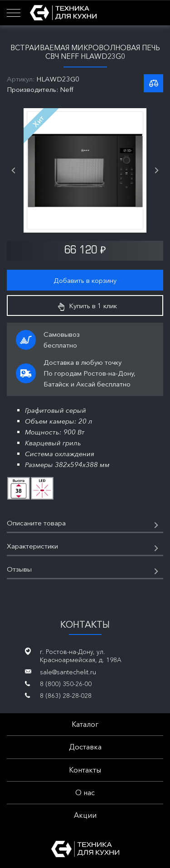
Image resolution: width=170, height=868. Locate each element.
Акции (85, 815)
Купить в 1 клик (87, 306)
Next (157, 171)
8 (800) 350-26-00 (66, 684)
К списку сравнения (153, 83)
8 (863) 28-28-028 (66, 696)
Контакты (85, 770)
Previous (13, 171)
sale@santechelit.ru (68, 672)
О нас (85, 792)
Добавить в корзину (85, 280)
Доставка (85, 747)
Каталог (85, 724)
